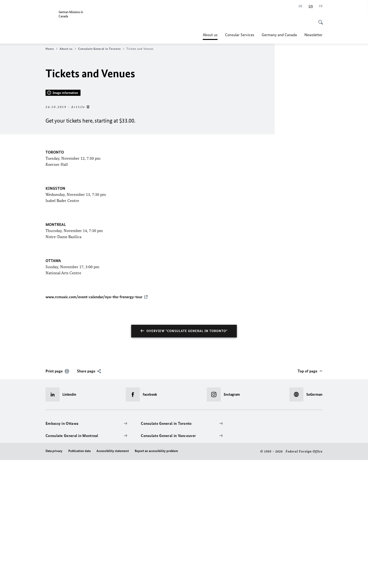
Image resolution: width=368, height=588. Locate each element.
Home (52, 49)
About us (210, 35)
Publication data (79, 579)
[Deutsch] (301, 6)
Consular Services (240, 35)
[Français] (321, 6)
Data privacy (54, 579)
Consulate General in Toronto (101, 49)
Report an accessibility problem (156, 579)
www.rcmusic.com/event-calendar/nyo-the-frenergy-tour (94, 425)
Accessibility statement (113, 579)
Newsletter (313, 35)
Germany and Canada (279, 35)
